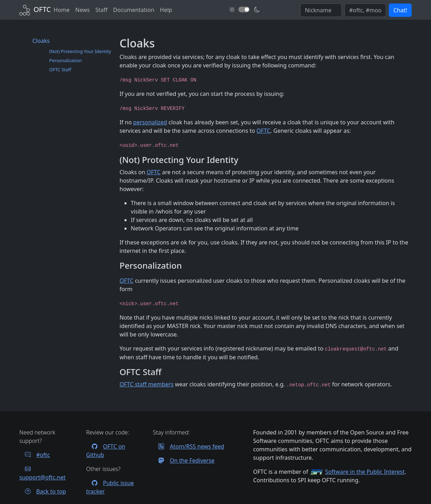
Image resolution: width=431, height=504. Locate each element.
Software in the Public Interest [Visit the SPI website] (365, 472)
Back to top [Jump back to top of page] (43, 491)
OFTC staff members (146, 384)
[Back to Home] (35, 9)
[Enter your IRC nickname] (321, 10)
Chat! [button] (400, 10)
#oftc (35, 455)
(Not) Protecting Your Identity (80, 51)
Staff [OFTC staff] (101, 10)
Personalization (66, 60)
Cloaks (41, 41)
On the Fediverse (184, 460)
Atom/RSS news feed (189, 446)
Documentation (134, 10)
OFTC (264, 131)
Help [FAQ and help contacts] (166, 10)
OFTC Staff (60, 70)
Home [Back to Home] (62, 10)
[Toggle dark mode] (244, 9)
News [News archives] (82, 10)
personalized (150, 122)
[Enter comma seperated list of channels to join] (365, 10)
